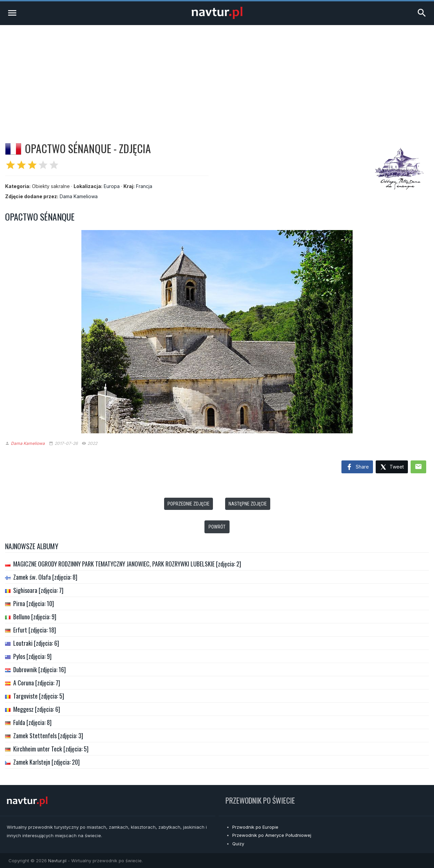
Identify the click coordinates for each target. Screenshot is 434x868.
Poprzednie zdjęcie (189, 504)
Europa (112, 186)
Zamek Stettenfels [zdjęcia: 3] (48, 736)
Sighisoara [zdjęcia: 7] (38, 590)
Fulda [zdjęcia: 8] (32, 722)
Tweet (392, 467)
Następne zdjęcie (248, 504)
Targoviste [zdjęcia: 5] (39, 696)
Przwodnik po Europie (255, 827)
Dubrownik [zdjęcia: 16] (40, 669)
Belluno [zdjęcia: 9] (35, 617)
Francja (144, 186)
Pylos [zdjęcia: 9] (32, 656)
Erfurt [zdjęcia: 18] (35, 630)
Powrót (217, 527)
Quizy (238, 844)
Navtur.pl (57, 861)
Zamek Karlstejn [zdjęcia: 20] (46, 762)
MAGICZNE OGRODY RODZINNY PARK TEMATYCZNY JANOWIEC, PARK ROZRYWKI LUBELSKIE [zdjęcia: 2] (127, 564)
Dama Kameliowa (79, 196)
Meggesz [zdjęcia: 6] (37, 709)
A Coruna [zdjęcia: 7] (37, 683)
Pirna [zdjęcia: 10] (34, 603)
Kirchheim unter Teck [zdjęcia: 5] (51, 749)
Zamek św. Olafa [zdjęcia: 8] (45, 577)
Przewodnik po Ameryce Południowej (272, 835)
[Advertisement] (217, 76)
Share (357, 467)
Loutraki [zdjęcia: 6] (36, 643)
